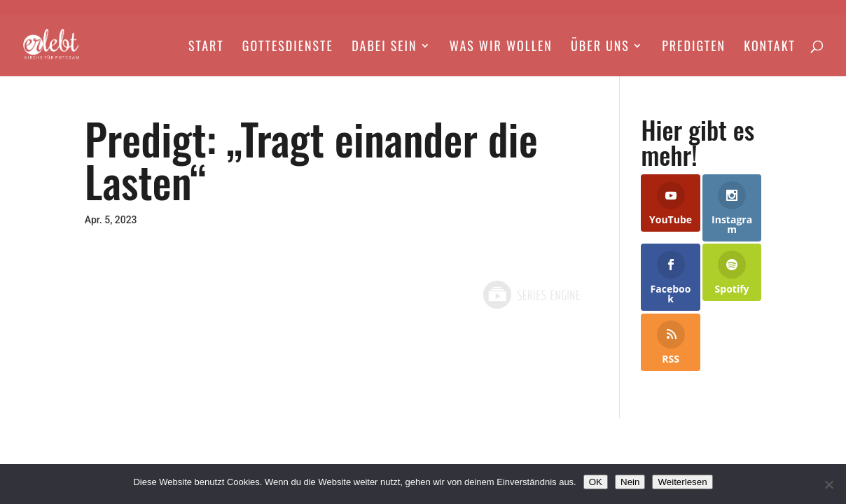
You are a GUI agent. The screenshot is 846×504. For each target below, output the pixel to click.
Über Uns (600, 48)
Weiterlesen (682, 482)
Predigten (694, 48)
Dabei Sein (384, 48)
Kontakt (770, 48)
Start (206, 48)
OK (596, 482)
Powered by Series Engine (531, 295)
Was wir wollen (501, 48)
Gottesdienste (288, 48)
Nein (630, 482)
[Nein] (828, 484)
